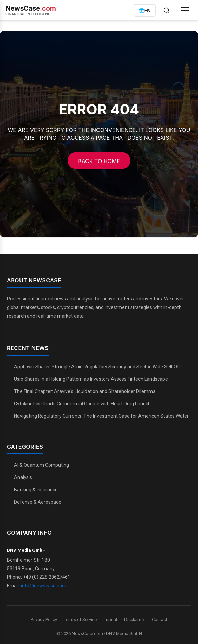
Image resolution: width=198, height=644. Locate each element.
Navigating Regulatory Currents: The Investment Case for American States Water (101, 416)
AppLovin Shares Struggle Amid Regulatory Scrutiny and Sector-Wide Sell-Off (98, 367)
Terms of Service (80, 620)
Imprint (110, 620)
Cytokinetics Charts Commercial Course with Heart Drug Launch (82, 404)
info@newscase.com (44, 586)
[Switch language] (145, 10)
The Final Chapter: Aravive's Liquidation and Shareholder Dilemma (85, 391)
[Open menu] (185, 10)
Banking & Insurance (36, 490)
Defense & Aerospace (38, 502)
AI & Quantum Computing (42, 465)
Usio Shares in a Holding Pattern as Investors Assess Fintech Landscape (91, 379)
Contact (160, 620)
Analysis (23, 477)
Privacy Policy (44, 620)
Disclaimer (135, 620)
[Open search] (167, 10)
